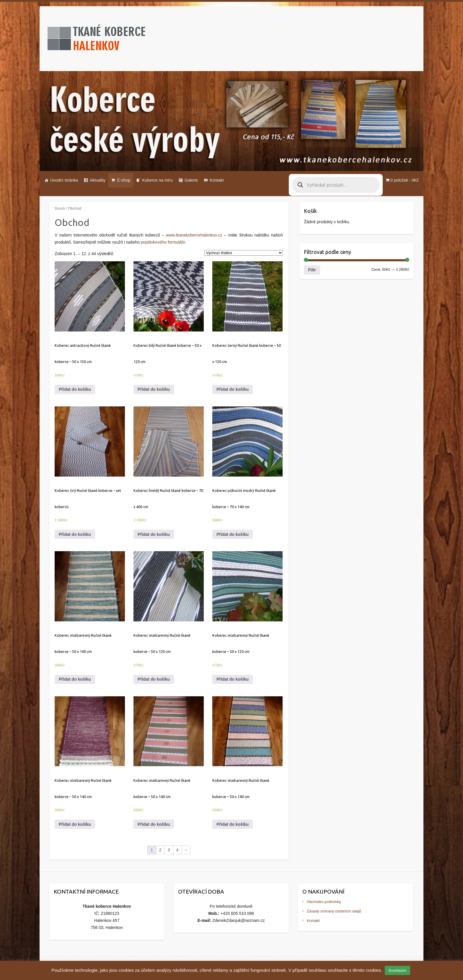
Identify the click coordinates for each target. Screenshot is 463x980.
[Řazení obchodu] (244, 253)
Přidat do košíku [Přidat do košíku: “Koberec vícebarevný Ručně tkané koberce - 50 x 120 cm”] (154, 679)
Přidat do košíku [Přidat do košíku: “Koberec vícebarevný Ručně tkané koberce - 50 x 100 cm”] (75, 679)
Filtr (312, 270)
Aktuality (98, 180)
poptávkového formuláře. (164, 242)
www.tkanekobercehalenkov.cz (194, 235)
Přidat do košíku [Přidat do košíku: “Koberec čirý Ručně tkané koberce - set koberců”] (75, 534)
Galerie (191, 180)
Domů (60, 208)
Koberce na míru (157, 180)
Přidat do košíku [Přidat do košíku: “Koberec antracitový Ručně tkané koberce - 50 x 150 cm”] (75, 389)
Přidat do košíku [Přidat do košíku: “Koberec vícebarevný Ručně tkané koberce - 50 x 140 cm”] (75, 824)
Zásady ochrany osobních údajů (334, 911)
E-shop (124, 180)
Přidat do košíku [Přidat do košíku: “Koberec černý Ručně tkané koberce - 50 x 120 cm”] (233, 389)
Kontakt (217, 180)
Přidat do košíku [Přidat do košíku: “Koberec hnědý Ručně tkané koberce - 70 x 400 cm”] (154, 534)
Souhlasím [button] (397, 970)
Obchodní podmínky (324, 902)
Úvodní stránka (64, 180)
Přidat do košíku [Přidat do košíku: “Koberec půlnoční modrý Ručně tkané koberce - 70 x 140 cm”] (233, 534)
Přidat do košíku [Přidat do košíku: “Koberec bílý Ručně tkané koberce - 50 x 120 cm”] (154, 389)
